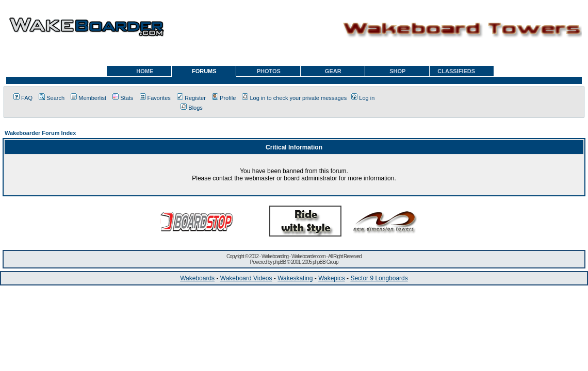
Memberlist (88, 98)
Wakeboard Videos (246, 278)
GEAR (333, 71)
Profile (224, 98)
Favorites (155, 98)
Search (52, 98)
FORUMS (204, 71)
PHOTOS (269, 71)
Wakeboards (197, 278)
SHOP (397, 71)
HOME (145, 71)
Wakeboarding (275, 256)
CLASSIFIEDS (456, 71)
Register (191, 98)
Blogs (192, 108)
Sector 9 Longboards (379, 278)
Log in (363, 98)
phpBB (279, 262)
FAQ (23, 98)
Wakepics (332, 278)
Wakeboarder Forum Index (40, 133)
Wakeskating (295, 278)
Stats (123, 98)
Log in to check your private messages (294, 98)
